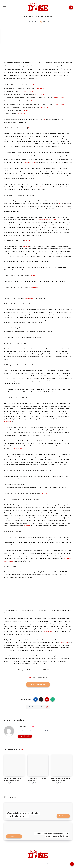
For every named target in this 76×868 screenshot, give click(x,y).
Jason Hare (22, 727)
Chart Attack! (37, 678)
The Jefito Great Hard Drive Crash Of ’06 (48, 220)
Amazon (30, 85)
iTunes (35, 85)
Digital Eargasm (30, 162)
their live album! (30, 298)
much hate (25, 246)
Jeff (45, 120)
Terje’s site (27, 526)
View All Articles (24, 736)
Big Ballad (64, 643)
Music (45, 678)
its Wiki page (8, 422)
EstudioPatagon (45, 863)
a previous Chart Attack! (38, 505)
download (31, 128)
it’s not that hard (17, 449)
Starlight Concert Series (44, 187)
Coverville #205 (48, 632)
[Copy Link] (38, 707)
